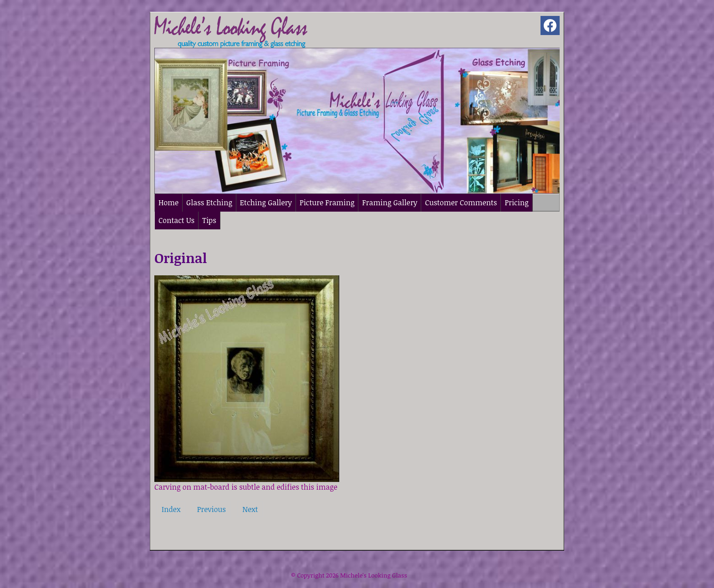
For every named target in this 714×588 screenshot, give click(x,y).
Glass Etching (209, 203)
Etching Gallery (266, 203)
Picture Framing (327, 203)
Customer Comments (461, 203)
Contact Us (176, 220)
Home (168, 203)
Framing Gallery (390, 203)
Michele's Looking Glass (374, 575)
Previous (212, 509)
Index (171, 509)
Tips (209, 220)
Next (250, 509)
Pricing (516, 203)
